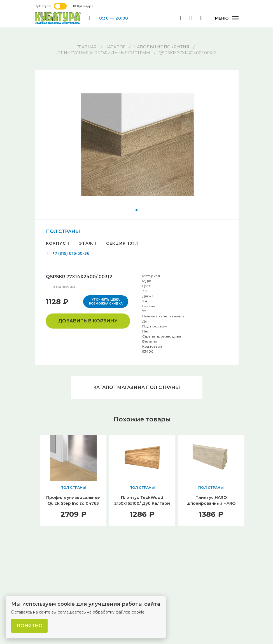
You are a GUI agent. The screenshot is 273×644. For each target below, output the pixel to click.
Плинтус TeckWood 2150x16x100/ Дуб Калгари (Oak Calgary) (142, 503)
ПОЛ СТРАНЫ (63, 231)
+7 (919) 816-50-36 (71, 253)
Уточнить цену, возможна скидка (106, 302)
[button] (136, 210)
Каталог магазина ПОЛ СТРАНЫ (137, 387)
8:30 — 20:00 (114, 18)
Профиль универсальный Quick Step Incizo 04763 (73, 500)
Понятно (30, 626)
